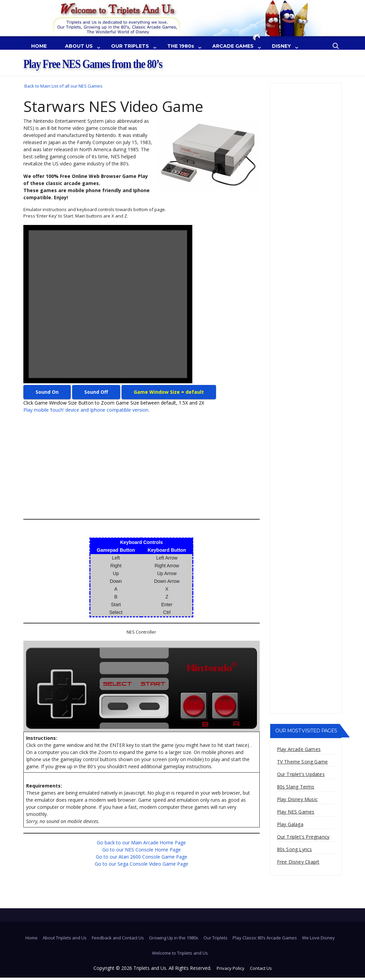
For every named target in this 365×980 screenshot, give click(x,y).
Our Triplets (216, 938)
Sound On (47, 392)
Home (31, 938)
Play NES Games (296, 812)
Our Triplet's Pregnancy (303, 837)
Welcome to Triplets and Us (180, 953)
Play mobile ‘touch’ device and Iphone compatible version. (86, 410)
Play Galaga (290, 824)
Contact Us (261, 968)
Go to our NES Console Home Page (142, 850)
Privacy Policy (231, 968)
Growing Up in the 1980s (174, 938)
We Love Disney (318, 938)
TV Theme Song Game (303, 762)
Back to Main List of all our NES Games (63, 86)
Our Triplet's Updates (301, 774)
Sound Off (96, 392)
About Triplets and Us (65, 938)
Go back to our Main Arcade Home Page (141, 842)
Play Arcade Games (299, 749)
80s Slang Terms (296, 787)
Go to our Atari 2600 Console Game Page (142, 857)
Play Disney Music (297, 799)
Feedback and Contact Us (118, 938)
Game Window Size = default (169, 392)
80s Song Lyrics (295, 849)
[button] (336, 46)
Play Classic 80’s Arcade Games (265, 938)
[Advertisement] (135, 466)
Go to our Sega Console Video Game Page (142, 864)
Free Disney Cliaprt (298, 862)
